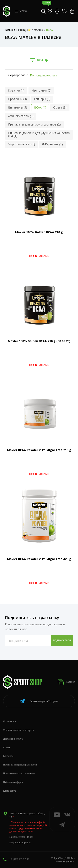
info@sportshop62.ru (20, 843)
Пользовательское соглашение (19, 773)
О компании (9, 721)
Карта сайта (9, 791)
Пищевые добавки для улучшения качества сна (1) (39, 134)
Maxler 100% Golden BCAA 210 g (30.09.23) (39, 341)
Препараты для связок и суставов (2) (34, 124)
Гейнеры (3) (42, 99)
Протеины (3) (17, 99)
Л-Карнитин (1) (52, 144)
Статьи (7, 747)
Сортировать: (18, 75)
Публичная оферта (13, 782)
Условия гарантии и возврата (18, 730)
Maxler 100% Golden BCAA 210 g (39, 232)
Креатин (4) (16, 90)
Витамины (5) (18, 107)
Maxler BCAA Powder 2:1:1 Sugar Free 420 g (39, 559)
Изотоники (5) (41, 90)
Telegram (39, 701)
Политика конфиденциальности (20, 765)
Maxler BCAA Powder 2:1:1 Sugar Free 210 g (39, 450)
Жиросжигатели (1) (22, 144)
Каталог (66, 682)
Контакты (8, 756)
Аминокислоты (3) (21, 116)
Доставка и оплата (13, 739)
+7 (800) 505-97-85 (19, 859)
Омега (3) (60, 107)
